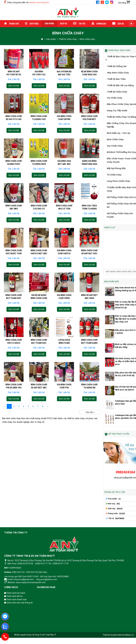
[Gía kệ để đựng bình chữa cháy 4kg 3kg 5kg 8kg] (39, 292)
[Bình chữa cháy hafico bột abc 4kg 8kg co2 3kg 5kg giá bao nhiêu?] (39, 247)
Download (99, 24)
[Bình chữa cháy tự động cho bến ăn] (39, 113)
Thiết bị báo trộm (117, 79)
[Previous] (5, 406)
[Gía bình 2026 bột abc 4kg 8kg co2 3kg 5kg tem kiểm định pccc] (64, 157)
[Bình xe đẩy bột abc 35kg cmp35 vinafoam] (89, 292)
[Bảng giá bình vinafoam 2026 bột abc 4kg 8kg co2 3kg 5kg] (89, 157)
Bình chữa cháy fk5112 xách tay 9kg (14, 337)
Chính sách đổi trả (13, 596)
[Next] (47, 406)
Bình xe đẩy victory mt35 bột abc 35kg (14, 75)
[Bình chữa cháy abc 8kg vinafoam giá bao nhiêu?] (14, 202)
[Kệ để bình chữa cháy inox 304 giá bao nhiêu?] (89, 59)
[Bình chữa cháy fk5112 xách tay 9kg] (14, 336)
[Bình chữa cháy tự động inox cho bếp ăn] (39, 157)
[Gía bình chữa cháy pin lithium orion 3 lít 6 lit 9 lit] (64, 381)
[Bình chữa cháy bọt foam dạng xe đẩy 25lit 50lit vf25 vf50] (89, 336)
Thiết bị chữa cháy (117, 92)
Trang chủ (11, 24)
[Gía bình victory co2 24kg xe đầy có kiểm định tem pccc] (39, 59)
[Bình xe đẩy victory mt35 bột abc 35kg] (14, 59)
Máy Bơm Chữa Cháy (118, 73)
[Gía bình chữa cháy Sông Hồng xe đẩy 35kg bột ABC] (64, 292)
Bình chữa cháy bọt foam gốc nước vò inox (39, 337)
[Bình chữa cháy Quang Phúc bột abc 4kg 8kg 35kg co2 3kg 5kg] (14, 157)
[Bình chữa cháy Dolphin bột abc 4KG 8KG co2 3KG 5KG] (89, 113)
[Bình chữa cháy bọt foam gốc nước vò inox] (39, 336)
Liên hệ (118, 24)
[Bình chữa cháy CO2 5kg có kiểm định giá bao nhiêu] (39, 202)
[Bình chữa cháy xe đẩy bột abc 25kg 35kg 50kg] (39, 381)
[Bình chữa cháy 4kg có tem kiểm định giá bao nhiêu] (64, 202)
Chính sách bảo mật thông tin (19, 603)
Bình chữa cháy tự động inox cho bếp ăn (39, 158)
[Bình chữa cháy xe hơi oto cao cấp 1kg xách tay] (14, 113)
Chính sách (11, 587)
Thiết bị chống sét (117, 66)
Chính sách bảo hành (15, 593)
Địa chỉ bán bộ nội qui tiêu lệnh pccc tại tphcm (64, 76)
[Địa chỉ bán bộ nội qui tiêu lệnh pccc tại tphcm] (64, 59)
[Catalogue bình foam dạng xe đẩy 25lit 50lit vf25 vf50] (64, 336)
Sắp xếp (90, 412)
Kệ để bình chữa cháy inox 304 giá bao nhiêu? (89, 75)
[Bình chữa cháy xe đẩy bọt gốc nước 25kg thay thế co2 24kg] (89, 247)
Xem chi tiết (14, 86)
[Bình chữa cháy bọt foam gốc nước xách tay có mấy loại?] (14, 292)
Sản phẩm (49, 24)
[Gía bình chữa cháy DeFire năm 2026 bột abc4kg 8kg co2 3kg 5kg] (64, 113)
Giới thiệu (32, 24)
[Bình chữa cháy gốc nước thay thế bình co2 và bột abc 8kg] (14, 247)
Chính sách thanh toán (15, 599)
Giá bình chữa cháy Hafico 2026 (64, 248)
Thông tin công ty (16, 533)
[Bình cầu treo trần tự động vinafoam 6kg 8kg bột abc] (89, 202)
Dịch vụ (64, 24)
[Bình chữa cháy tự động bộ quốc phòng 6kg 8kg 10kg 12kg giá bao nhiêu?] (89, 381)
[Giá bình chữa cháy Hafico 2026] (64, 247)
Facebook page (46, 587)
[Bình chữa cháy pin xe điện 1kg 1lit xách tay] (14, 381)
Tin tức (79, 24)
